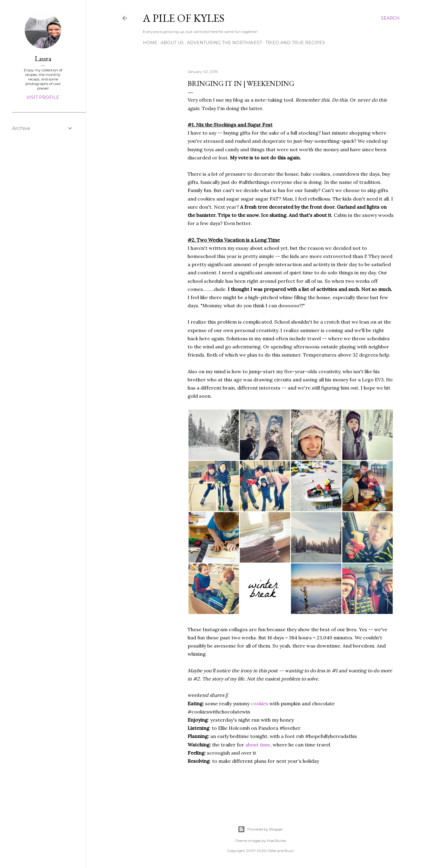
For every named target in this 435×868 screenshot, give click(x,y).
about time (258, 745)
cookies (259, 703)
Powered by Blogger (260, 829)
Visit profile (43, 97)
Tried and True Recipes (295, 43)
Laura (43, 59)
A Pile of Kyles (184, 18)
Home (150, 43)
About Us (172, 43)
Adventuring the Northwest (224, 43)
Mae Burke (276, 841)
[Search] (390, 18)
